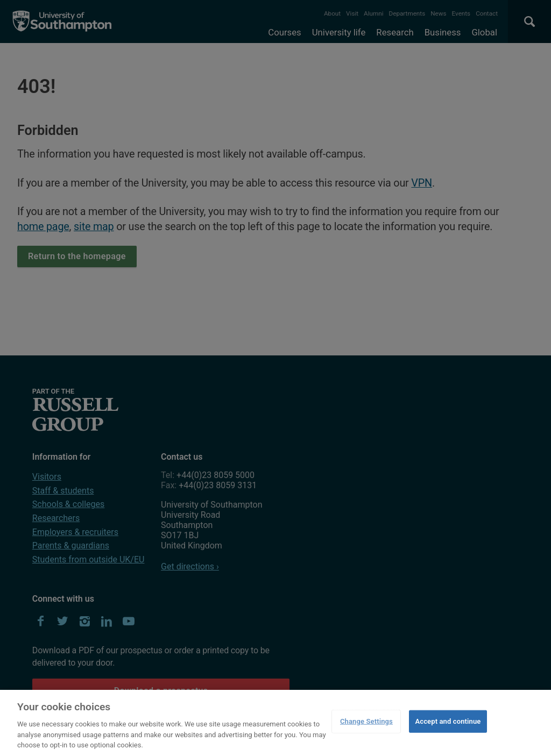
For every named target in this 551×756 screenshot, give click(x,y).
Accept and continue (448, 721)
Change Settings (366, 721)
